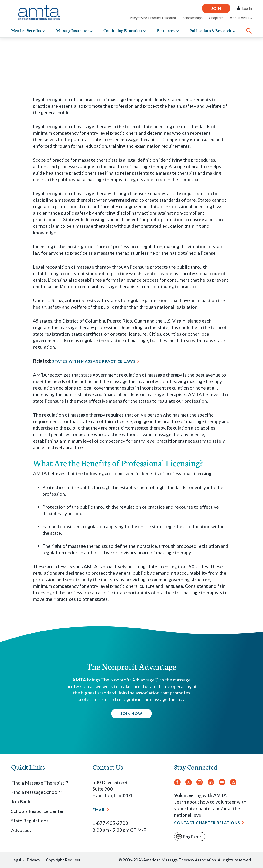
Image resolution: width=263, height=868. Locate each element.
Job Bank (21, 801)
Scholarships (193, 18)
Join (216, 8)
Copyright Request (63, 860)
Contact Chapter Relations (207, 823)
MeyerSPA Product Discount (153, 18)
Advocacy (21, 830)
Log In (247, 8)
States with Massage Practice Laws (94, 361)
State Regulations (30, 821)
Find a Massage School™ (37, 792)
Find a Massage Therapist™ (39, 783)
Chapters (216, 18)
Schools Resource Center (38, 811)
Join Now (131, 713)
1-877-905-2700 (110, 823)
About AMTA (241, 18)
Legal (16, 860)
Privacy (33, 860)
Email (99, 810)
